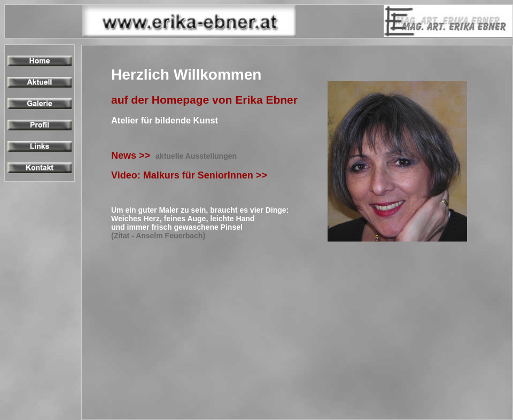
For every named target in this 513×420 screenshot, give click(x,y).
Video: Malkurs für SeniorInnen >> (192, 175)
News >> (174, 155)
